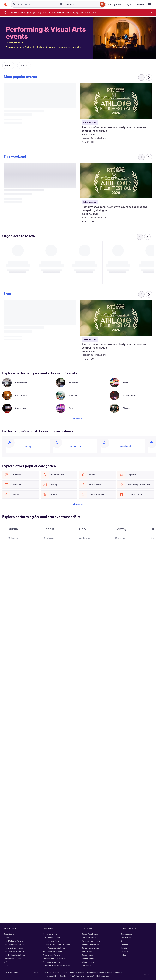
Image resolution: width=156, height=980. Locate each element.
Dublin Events (87, 951)
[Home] (5, 4)
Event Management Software (54, 948)
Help (49, 972)
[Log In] (128, 4)
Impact (72, 972)
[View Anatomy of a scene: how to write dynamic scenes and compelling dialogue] (116, 101)
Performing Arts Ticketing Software (56, 965)
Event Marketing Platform (13, 941)
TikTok (123, 955)
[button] (8, 66)
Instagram (124, 951)
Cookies (63, 976)
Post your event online (51, 962)
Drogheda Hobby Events (91, 944)
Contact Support (127, 934)
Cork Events (86, 965)
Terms (109, 972)
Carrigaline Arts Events (90, 948)
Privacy (118, 972)
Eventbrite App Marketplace (14, 951)
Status (102, 972)
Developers (92, 972)
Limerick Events (88, 958)
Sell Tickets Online (50, 934)
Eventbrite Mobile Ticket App (15, 944)
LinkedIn (124, 948)
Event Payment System (52, 941)
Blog (42, 972)
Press (65, 972)
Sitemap (7, 965)
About (35, 972)
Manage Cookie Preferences (98, 976)
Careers (56, 972)
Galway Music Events (90, 934)
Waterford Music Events (91, 941)
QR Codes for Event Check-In (54, 958)
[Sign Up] (140, 4)
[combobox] (81, 4)
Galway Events (87, 955)
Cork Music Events (89, 937)
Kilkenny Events (88, 962)
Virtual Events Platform (51, 937)
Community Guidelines (12, 958)
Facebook (124, 944)
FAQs (6, 962)
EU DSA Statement (77, 976)
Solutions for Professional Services (56, 944)
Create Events (9, 934)
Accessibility (52, 976)
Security (81, 972)
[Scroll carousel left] (141, 157)
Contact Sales (126, 937)
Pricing (6, 937)
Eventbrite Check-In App (13, 948)
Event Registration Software (14, 955)
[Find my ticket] (115, 4)
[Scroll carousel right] (149, 77)
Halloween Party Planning (52, 951)
